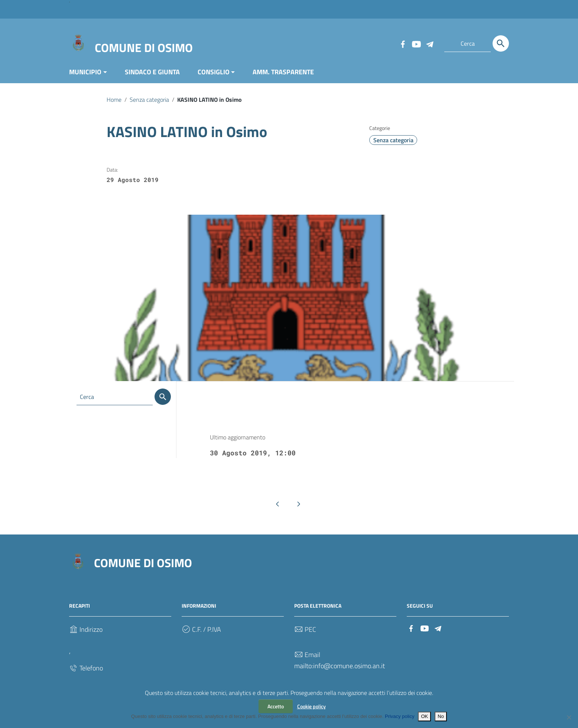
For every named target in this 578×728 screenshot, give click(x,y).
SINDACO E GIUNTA (152, 72)
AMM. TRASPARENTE (283, 72)
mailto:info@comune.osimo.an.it (340, 666)
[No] (569, 717)
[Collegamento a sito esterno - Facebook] (403, 43)
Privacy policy (400, 716)
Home (114, 100)
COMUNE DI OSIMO (144, 48)
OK (424, 716)
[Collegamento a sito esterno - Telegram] (429, 43)
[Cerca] (501, 43)
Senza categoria (149, 100)
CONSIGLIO (214, 72)
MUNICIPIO (85, 72)
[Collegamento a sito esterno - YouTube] (416, 43)
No (441, 716)
